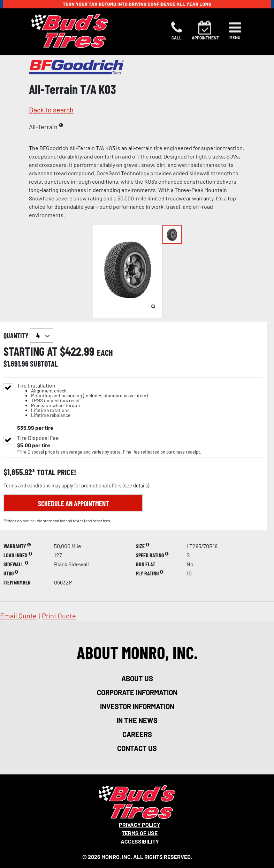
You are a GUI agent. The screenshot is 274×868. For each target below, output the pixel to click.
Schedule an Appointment (73, 503)
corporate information (137, 692)
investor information (137, 706)
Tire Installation (82, 400)
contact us (137, 748)
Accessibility (140, 841)
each (105, 353)
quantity (28, 336)
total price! (56, 472)
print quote (59, 616)
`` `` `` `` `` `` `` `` (41, 336)
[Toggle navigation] (235, 31)
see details (136, 486)
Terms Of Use (140, 833)
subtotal (44, 363)
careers (137, 734)
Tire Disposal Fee (38, 438)
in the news (137, 720)
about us (137, 678)
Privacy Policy (140, 825)
